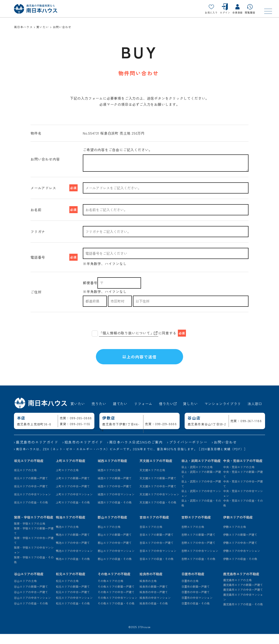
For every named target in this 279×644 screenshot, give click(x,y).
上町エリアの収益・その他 (73, 512)
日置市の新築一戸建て (196, 597)
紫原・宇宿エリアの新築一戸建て (34, 541)
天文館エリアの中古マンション (159, 504)
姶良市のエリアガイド (84, 452)
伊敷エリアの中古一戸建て (240, 553)
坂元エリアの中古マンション (32, 504)
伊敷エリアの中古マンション (242, 561)
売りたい (99, 414)
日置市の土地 (190, 591)
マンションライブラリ (223, 414)
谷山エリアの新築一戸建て (31, 597)
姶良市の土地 (148, 591)
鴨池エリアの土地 (67, 537)
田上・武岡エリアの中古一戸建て (201, 494)
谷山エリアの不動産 (29, 584)
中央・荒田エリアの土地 (239, 477)
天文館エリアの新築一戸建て (158, 488)
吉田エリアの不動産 (154, 527)
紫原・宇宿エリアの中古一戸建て (34, 550)
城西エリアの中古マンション (116, 504)
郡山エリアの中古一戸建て (115, 553)
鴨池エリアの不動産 (71, 527)
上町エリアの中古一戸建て (73, 496)
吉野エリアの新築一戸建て (198, 545)
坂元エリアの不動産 (29, 471)
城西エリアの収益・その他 (115, 512)
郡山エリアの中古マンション (116, 561)
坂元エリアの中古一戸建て (31, 496)
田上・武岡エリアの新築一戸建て (201, 484)
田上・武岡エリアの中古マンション (201, 503)
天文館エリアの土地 (152, 480)
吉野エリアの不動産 (196, 527)
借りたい (168, 414)
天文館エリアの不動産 (156, 471)
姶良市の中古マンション (155, 608)
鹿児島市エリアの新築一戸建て (243, 595)
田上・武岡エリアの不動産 (201, 471)
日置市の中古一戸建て (196, 602)
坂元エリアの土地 (25, 480)
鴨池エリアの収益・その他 (73, 569)
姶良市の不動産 (151, 584)
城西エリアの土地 (109, 480)
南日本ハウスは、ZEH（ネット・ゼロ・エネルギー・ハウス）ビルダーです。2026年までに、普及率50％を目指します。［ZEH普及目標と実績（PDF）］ (132, 459)
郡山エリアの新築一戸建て (115, 545)
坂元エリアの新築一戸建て (31, 488)
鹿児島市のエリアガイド (37, 452)
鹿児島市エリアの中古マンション (243, 607)
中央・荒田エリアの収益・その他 (243, 513)
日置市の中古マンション (197, 608)
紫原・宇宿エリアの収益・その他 (34, 570)
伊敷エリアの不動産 (238, 527)
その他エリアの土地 (110, 591)
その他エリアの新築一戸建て (116, 597)
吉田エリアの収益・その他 (157, 569)
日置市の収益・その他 (196, 613)
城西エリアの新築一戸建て (115, 488)
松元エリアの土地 (67, 591)
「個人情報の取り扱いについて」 (128, 333)
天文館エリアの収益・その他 (158, 512)
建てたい (120, 414)
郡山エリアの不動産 (112, 527)
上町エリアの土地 (67, 480)
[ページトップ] (265, 630)
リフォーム (143, 414)
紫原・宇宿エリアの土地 (30, 534)
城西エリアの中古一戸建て (115, 496)
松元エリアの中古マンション (74, 608)
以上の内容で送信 (139, 362)
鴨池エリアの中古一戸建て (73, 553)
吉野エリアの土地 (193, 537)
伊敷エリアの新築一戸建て (240, 545)
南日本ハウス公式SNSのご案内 (136, 452)
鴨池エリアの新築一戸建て (73, 545)
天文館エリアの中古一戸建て (158, 496)
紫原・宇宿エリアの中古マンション (34, 560)
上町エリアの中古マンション (74, 504)
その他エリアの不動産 (114, 584)
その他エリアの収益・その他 (116, 613)
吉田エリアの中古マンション (158, 561)
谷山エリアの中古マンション (32, 608)
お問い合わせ (225, 452)
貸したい (190, 414)
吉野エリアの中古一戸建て (198, 553)
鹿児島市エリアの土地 (237, 590)
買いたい (78, 414)
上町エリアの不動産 (71, 471)
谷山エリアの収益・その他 (31, 613)
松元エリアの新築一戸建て (73, 597)
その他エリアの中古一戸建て (116, 602)
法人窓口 (255, 414)
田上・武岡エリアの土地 (197, 477)
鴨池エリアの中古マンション (74, 561)
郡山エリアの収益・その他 (115, 569)
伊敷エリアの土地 (235, 537)
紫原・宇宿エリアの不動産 (34, 527)
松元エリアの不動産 (71, 584)
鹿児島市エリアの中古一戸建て (243, 600)
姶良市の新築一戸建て (154, 597)
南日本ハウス (23, 27)
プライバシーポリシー (188, 452)
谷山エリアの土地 (25, 591)
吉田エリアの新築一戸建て (157, 545)
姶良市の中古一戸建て (154, 602)
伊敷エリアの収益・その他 (240, 569)
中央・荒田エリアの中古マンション (243, 503)
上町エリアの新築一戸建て (73, 488)
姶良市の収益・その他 (154, 613)
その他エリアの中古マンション (117, 608)
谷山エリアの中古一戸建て (31, 602)
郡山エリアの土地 (109, 537)
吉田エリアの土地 (151, 537)
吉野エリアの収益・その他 (198, 569)
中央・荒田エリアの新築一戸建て (243, 484)
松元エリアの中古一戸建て (73, 602)
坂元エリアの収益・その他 (31, 512)
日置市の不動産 (193, 584)
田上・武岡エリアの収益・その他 (201, 513)
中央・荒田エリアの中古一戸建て (243, 494)
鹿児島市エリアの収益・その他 (243, 614)
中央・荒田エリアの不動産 (243, 471)
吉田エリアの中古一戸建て (157, 553)
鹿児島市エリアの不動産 (241, 584)
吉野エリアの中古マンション (200, 561)
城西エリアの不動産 (112, 471)
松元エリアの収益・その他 (73, 613)
